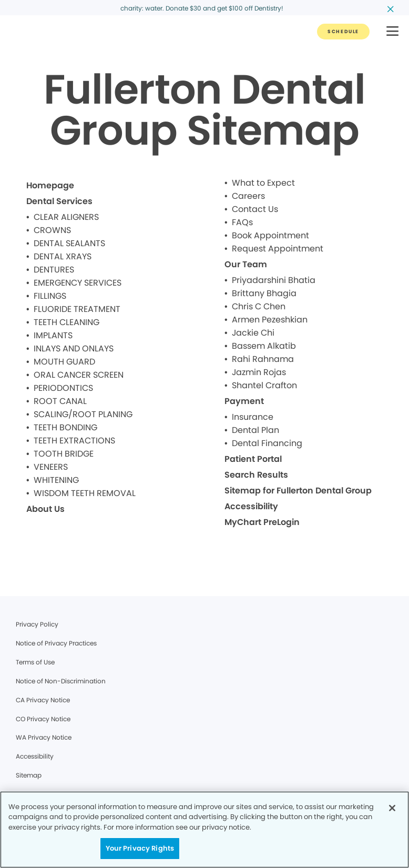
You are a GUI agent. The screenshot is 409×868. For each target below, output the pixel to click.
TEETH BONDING (65, 427)
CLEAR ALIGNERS (66, 217)
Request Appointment (278, 249)
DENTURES (54, 270)
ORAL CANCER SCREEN (79, 375)
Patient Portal (253, 459)
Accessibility (251, 506)
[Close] (392, 808)
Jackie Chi (253, 333)
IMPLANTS (53, 335)
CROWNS (52, 230)
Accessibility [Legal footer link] (35, 756)
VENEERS (51, 467)
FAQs (242, 222)
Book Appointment (270, 235)
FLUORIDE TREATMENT (77, 309)
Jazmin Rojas (259, 372)
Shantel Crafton (264, 385)
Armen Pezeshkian (270, 320)
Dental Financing (267, 443)
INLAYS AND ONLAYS (74, 349)
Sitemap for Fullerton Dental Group (298, 491)
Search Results (256, 475)
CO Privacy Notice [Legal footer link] (43, 719)
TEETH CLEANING (67, 322)
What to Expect (263, 183)
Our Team (246, 264)
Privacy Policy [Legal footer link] (37, 624)
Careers (248, 196)
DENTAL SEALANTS (69, 243)
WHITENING (56, 480)
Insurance (253, 417)
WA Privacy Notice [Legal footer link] (44, 737)
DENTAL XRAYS (63, 256)
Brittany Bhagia (264, 293)
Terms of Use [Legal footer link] (35, 662)
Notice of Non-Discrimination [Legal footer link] (61, 681)
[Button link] (343, 32)
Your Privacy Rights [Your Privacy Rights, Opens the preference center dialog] (140, 848)
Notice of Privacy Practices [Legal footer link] (56, 643)
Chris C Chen (259, 306)
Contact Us (255, 209)
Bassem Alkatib (264, 346)
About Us (45, 509)
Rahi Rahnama (263, 359)
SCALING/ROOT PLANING (83, 414)
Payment (244, 401)
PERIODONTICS (63, 388)
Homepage (50, 185)
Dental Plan (255, 430)
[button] (392, 32)
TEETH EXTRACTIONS (74, 441)
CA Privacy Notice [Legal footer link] (43, 700)
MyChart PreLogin (262, 522)
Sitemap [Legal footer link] (29, 775)
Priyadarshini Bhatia (274, 280)
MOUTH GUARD (64, 362)
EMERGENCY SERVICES (78, 283)
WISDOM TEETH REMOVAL (85, 493)
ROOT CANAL (60, 401)
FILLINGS (50, 296)
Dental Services (59, 201)
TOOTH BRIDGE (64, 454)
